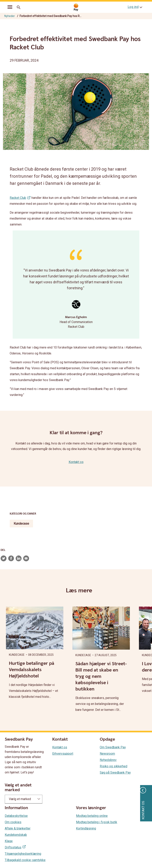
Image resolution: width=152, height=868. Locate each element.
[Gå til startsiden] (76, 7)
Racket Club (18, 198)
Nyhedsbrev (108, 760)
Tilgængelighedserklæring (23, 854)
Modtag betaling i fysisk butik (97, 822)
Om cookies (13, 822)
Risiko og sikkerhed (114, 766)
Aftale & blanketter (18, 828)
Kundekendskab (16, 835)
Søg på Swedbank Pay (115, 773)
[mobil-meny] (10, 8)
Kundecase (21, 524)
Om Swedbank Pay (113, 747)
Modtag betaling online (92, 816)
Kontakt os (76, 462)
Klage (9, 841)
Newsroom (107, 754)
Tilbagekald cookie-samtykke (25, 860)
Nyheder (10, 16)
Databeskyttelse (16, 816)
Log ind (133, 7)
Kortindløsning (86, 828)
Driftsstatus (13, 847)
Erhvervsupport (63, 754)
